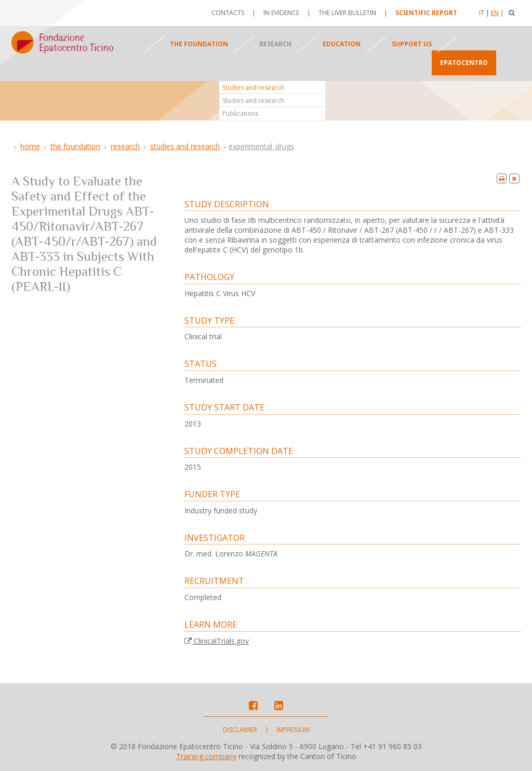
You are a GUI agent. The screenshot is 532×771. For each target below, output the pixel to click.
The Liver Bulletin (347, 13)
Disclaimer (240, 730)
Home (30, 146)
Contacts (228, 13)
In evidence (281, 13)
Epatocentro (464, 63)
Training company (206, 756)
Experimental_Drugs (261, 146)
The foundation (199, 44)
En (495, 13)
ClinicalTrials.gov (217, 641)
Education (342, 44)
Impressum (293, 730)
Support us (412, 44)
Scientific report (426, 13)
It (482, 13)
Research (275, 44)
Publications (240, 114)
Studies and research (253, 88)
